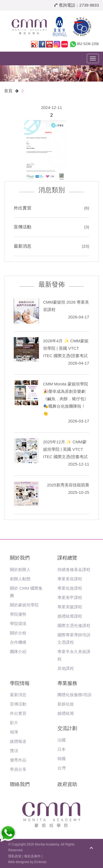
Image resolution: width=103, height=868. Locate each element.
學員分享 (18, 769)
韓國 (62, 759)
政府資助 (67, 784)
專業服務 (67, 683)
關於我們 (20, 558)
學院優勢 (18, 614)
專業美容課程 (70, 579)
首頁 (8, 91)
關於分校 (18, 633)
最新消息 (23, 246)
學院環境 (18, 624)
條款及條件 (32, 856)
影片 (14, 723)
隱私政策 (15, 856)
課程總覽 (67, 558)
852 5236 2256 (88, 44)
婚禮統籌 (66, 713)
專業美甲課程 (70, 597)
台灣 (62, 768)
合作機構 (18, 642)
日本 (62, 749)
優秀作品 (18, 760)
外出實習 (23, 208)
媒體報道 (18, 741)
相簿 (14, 732)
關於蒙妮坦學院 (24, 605)
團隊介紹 (18, 652)
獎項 (14, 751)
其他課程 (66, 668)
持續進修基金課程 (74, 569)
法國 (62, 740)
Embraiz (40, 862)
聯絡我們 (20, 784)
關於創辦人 (20, 569)
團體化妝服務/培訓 (74, 695)
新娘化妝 (66, 704)
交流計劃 (67, 728)
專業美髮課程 (70, 607)
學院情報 (20, 683)
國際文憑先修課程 (74, 625)
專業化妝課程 (70, 588)
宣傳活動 (23, 227)
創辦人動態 (20, 579)
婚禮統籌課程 (70, 616)
